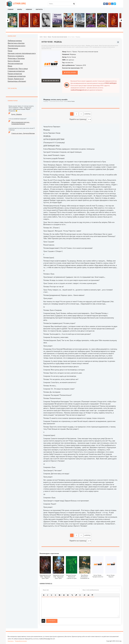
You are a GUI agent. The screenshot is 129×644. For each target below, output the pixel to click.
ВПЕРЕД (87, 114)
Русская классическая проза (88, 52)
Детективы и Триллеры (16, 58)
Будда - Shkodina (17, 114)
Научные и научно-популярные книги (22, 53)
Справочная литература (17, 76)
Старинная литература (16, 71)
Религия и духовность (16, 56)
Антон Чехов (71, 57)
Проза (75, 52)
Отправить (52, 621)
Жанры (20, 9)
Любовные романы (15, 41)
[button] (44, 595)
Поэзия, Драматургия (16, 79)
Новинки (29, 9)
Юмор (10, 66)
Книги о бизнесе (14, 61)
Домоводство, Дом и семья (18, 68)
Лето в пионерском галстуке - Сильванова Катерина (21, 123)
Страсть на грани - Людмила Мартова (23, 133)
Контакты (39, 9)
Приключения (13, 48)
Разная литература (15, 74)
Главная (11, 9)
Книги (69, 52)
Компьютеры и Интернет (17, 81)
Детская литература (15, 63)
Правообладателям (21, 641)
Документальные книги (16, 46)
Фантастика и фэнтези (16, 43)
